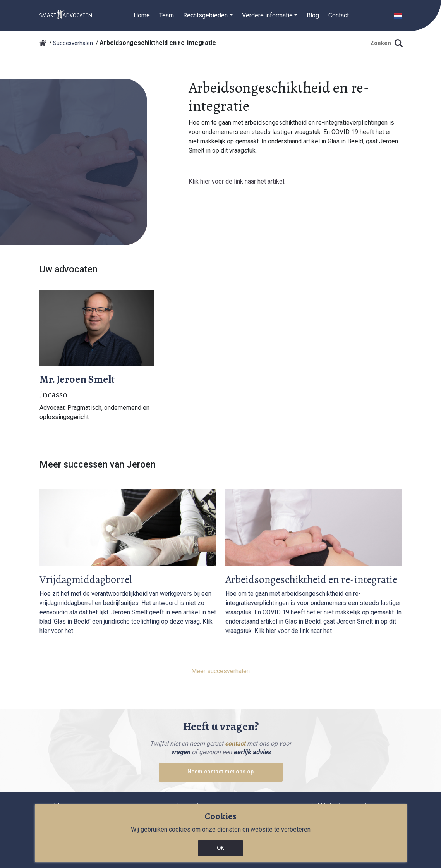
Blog (313, 15)
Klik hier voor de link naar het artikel (236, 181)
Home (142, 15)
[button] (398, 15)
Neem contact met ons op (220, 772)
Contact (339, 15)
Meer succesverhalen (220, 671)
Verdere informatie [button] (267, 15)
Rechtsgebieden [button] (205, 15)
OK (220, 848)
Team (166, 15)
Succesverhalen (73, 43)
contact (235, 743)
